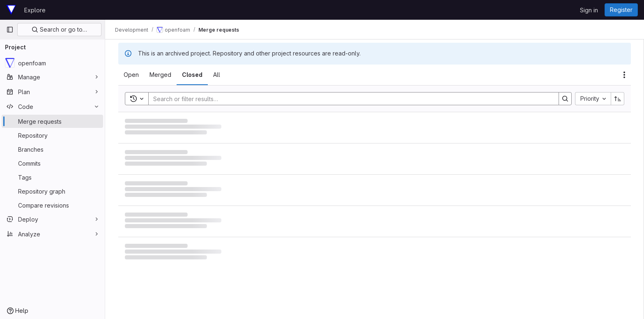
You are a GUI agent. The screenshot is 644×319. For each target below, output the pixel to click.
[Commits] (52, 163)
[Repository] (52, 135)
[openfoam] (52, 63)
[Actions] (624, 75)
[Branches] (52, 149)
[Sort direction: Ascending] (618, 99)
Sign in (589, 10)
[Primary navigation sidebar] (10, 30)
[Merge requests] (52, 121)
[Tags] (52, 177)
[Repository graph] (52, 191)
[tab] (131, 75)
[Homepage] (11, 10)
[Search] (350, 99)
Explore (35, 10)
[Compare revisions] (52, 205)
